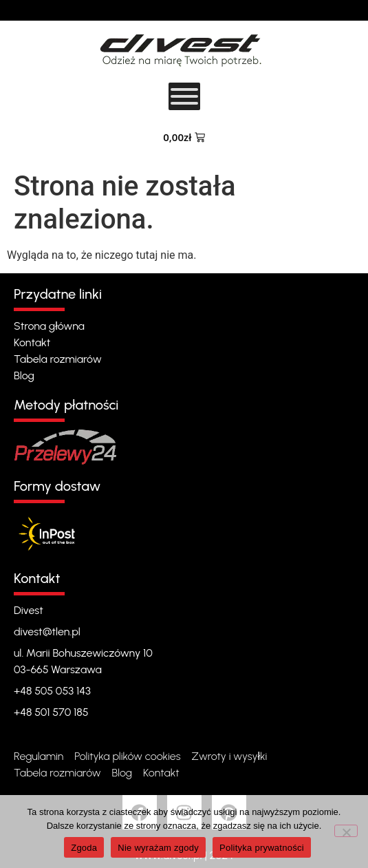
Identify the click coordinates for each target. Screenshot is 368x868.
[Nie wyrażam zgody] (346, 831)
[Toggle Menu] (184, 96)
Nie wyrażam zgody (158, 848)
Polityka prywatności (262, 848)
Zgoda (84, 848)
